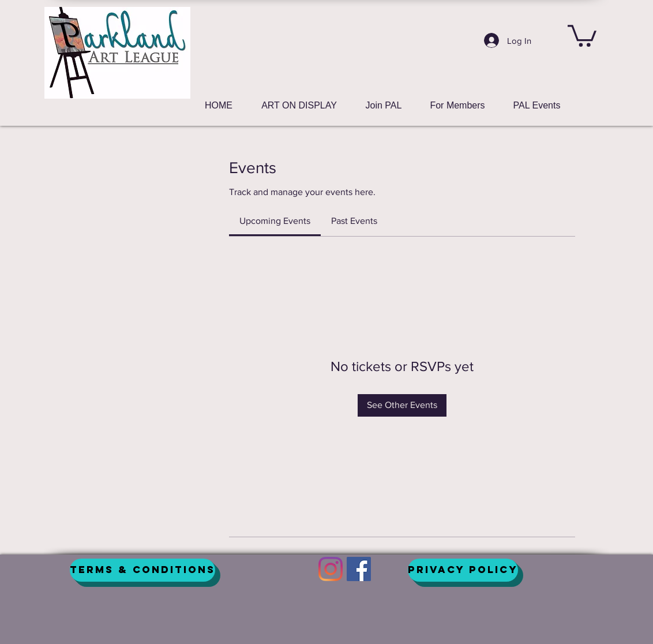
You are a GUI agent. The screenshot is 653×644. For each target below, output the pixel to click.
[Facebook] (359, 569)
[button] (582, 35)
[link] (275, 221)
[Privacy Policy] (463, 570)
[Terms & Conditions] (142, 570)
